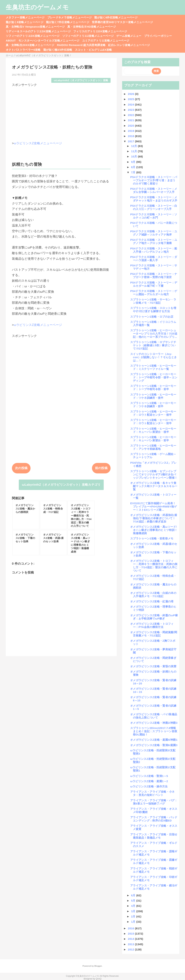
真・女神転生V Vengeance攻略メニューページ (35, 27)
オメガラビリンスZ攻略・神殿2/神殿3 (154, 723)
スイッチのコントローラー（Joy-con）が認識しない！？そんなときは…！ (153, 357)
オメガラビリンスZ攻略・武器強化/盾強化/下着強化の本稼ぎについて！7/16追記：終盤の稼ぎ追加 (154, 518)
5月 (134, 901)
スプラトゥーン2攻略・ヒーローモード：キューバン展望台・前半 (153, 439)
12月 (135, 146)
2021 (131, 120)
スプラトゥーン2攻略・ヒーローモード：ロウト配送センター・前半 (153, 422)
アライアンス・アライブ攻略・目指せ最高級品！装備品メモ (154, 836)
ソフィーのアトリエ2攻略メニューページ (88, 36)
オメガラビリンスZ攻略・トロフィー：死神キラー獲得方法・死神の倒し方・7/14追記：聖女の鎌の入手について (154, 566)
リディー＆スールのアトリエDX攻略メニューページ (38, 31)
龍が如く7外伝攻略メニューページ (68, 22)
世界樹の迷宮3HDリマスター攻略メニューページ (122, 22)
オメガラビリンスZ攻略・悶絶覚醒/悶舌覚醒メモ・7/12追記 (154, 634)
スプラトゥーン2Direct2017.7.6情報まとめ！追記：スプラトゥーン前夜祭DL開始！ (154, 731)
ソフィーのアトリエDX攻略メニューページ (33, 36)
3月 (134, 911)
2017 (131, 141)
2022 (131, 115)
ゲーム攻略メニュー (129, 36)
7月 (134, 172)
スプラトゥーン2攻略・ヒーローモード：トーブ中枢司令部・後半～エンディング (154, 377)
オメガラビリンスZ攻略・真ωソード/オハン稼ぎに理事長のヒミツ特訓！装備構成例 (154, 530)
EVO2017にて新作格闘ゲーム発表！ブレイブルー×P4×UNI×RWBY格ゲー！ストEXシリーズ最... (154, 507)
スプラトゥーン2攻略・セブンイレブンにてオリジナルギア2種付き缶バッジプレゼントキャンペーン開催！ (154, 474)
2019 (131, 131)
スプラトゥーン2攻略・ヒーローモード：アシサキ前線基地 (153, 447)
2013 (131, 944)
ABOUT (11, 40)
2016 (131, 928)
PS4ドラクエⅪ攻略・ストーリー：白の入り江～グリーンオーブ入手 (154, 207)
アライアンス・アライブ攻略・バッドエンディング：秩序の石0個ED (154, 819)
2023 (131, 110)
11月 (135, 151)
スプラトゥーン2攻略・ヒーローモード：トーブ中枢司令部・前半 (153, 387)
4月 (134, 906)
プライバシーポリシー (158, 36)
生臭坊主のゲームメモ (37, 7)
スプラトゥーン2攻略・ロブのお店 (152, 317)
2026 (131, 94)
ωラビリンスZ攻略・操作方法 (149, 786)
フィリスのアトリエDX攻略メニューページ (100, 31)
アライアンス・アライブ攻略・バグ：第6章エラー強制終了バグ (154, 802)
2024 (131, 105)
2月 (134, 916)
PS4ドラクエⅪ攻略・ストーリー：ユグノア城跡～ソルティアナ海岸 (154, 233)
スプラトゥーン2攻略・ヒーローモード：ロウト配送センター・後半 (153, 413)
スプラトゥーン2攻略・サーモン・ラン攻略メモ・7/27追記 (153, 301)
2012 (131, 949)
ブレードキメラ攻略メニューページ (69, 17)
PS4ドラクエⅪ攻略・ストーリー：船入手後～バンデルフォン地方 (154, 250)
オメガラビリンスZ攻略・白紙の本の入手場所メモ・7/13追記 (153, 595)
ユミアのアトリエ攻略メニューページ (106, 40)
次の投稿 (21, 468)
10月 (135, 156)
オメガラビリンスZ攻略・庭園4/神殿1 (154, 740)
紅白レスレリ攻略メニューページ (129, 45)
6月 (134, 895)
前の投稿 (101, 468)
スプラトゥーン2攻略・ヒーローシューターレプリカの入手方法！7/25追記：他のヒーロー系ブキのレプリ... (154, 334)
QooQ (99, 979)
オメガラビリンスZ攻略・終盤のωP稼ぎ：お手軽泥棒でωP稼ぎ (154, 617)
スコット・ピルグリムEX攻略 (93, 50)
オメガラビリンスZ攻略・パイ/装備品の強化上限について (154, 716)
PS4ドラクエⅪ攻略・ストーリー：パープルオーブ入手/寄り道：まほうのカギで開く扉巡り (154, 180)
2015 (131, 934)
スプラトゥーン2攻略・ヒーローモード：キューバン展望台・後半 (153, 430)
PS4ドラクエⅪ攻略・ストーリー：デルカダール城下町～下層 (154, 284)
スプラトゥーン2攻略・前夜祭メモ (152, 538)
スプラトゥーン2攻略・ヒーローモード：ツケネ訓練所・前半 (153, 405)
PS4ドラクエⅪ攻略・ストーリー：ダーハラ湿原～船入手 (154, 259)
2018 (131, 136)
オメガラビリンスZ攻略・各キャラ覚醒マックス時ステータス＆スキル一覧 (154, 486)
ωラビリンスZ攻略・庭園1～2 (149, 781)
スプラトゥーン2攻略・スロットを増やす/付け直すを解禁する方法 (153, 310)
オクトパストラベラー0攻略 (23, 50)
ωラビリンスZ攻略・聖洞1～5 (149, 776)
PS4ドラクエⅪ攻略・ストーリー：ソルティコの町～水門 (154, 216)
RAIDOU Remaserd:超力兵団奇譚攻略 (81, 45)
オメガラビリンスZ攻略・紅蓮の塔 (152, 601)
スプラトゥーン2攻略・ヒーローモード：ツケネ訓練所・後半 (153, 396)
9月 (134, 162)
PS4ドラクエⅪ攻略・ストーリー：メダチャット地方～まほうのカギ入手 (154, 199)
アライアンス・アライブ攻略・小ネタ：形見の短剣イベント (152, 793)
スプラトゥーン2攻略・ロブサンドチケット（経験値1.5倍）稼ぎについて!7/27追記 (153, 345)
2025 (131, 99)
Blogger (98, 966)
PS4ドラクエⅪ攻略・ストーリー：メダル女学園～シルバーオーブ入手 (154, 190)
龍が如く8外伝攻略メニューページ (116, 17)
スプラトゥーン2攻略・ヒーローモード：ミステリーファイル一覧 (153, 367)
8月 (134, 167)
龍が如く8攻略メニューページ (25, 22)
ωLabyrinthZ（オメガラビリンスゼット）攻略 (81, 80)
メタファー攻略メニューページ (25, 17)
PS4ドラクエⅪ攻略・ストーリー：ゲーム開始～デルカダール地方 (154, 293)
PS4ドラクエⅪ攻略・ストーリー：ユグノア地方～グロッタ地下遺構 (154, 241)
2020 (131, 126)
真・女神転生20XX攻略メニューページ (30, 45)
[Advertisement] (61, 112)
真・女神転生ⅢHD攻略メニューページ (92, 27)
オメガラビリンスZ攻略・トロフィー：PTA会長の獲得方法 (152, 625)
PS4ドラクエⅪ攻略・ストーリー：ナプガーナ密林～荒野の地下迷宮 (154, 275)
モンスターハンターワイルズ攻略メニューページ (49, 40)
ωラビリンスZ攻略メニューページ (38, 143)
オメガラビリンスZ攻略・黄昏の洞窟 (153, 666)
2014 (131, 939)
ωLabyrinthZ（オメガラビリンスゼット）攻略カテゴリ (61, 485)
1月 (134, 922)
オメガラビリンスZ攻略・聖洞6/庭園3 (154, 745)
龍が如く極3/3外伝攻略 (58, 50)
